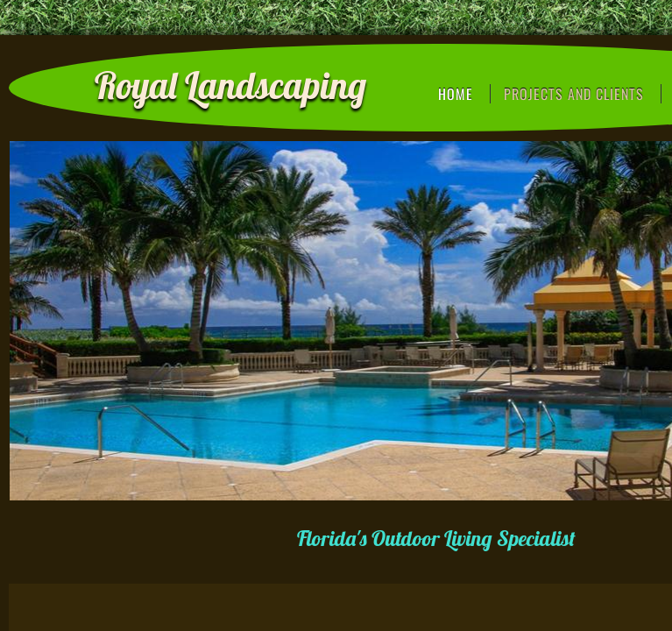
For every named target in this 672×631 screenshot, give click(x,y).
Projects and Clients (574, 94)
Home (456, 94)
